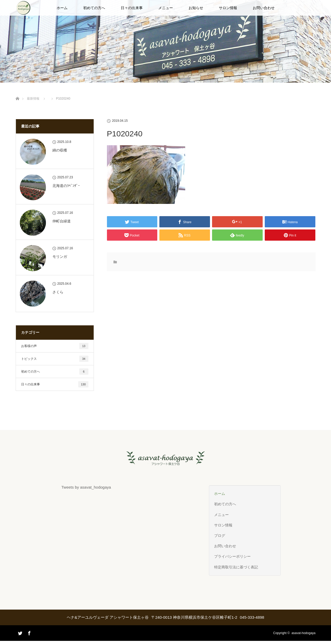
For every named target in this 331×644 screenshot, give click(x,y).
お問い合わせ (264, 8)
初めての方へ (94, 8)
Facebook (29, 632)
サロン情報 (228, 8)
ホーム (62, 8)
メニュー (166, 8)
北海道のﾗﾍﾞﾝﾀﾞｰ (66, 186)
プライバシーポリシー (232, 556)
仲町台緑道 (62, 221)
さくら (58, 292)
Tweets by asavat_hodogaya (86, 487)
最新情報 (33, 99)
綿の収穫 (60, 150)
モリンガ (60, 257)
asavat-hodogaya (303, 633)
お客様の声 (55, 346)
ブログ (220, 536)
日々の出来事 (132, 8)
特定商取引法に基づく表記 (236, 567)
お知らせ (196, 8)
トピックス (55, 359)
